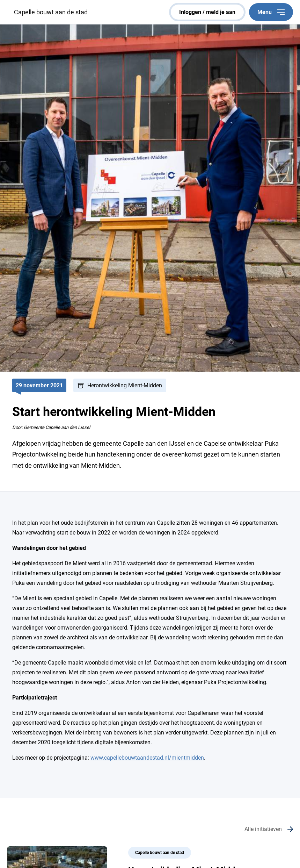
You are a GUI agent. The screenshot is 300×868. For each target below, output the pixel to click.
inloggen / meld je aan (207, 12)
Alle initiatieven (263, 829)
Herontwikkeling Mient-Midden (125, 385)
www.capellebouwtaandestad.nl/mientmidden (147, 758)
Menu (271, 12)
